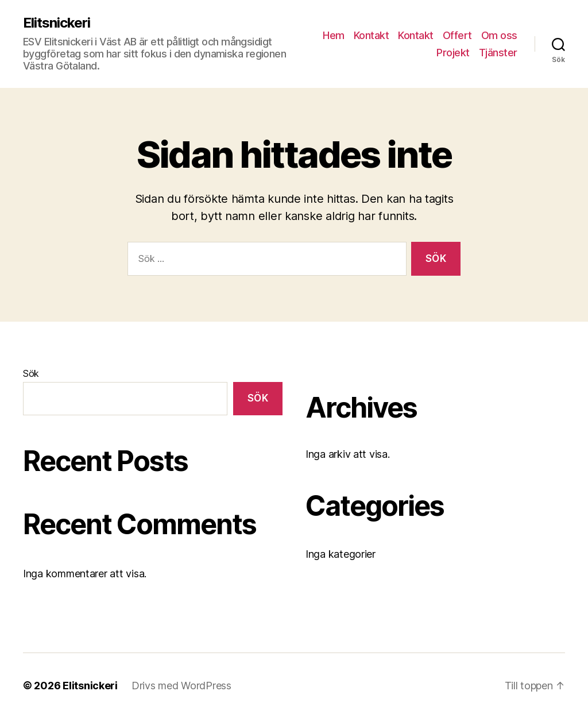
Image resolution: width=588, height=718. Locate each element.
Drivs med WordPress (181, 686)
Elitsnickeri (57, 23)
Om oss (499, 35)
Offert (457, 35)
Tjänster (498, 53)
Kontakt (372, 35)
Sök (31, 373)
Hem (334, 35)
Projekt (453, 53)
